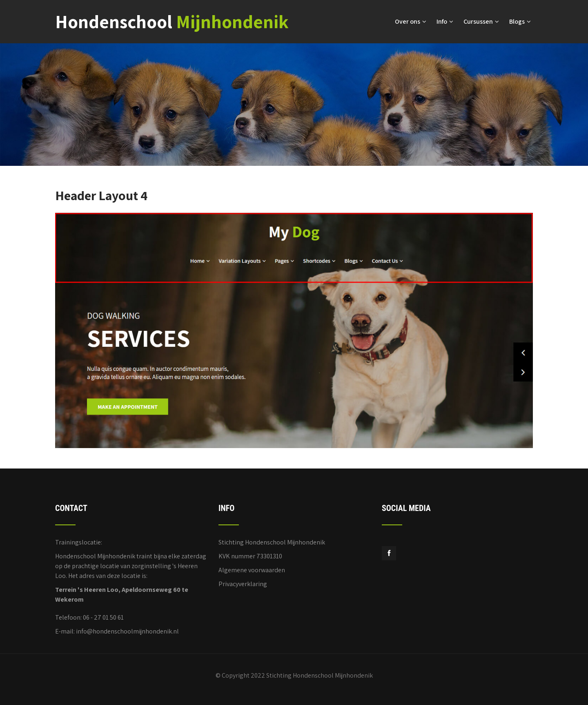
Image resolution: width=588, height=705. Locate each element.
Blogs (520, 21)
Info (445, 21)
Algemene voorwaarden (252, 570)
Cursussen (481, 21)
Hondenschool (172, 21)
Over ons (411, 21)
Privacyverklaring (243, 584)
